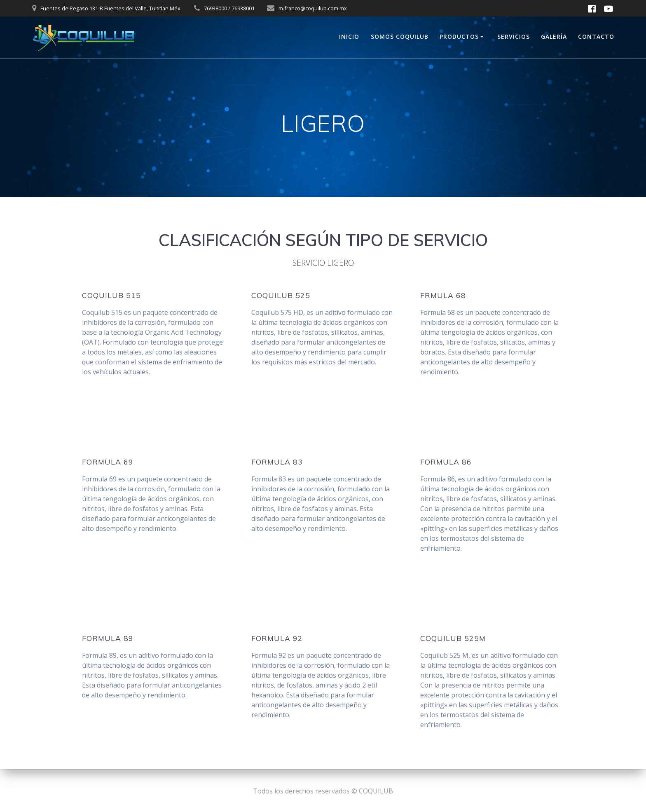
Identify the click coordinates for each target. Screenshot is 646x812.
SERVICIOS (514, 36)
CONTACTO (596, 36)
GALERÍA (554, 36)
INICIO (349, 36)
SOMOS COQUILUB (400, 36)
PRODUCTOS (459, 36)
